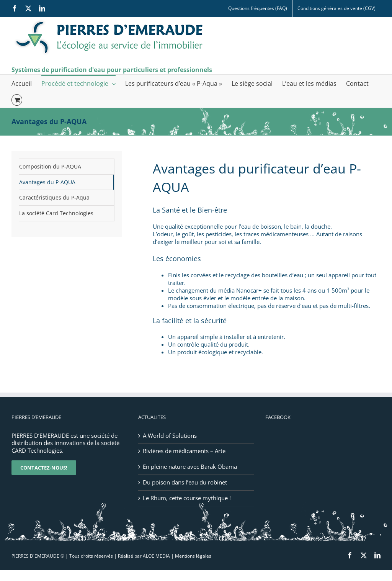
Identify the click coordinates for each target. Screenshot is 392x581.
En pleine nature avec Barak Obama (190, 467)
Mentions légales (193, 556)
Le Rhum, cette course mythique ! (187, 498)
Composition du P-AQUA (50, 166)
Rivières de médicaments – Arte (184, 451)
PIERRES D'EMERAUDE (35, 556)
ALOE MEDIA (156, 556)
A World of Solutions (170, 436)
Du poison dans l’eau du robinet (185, 482)
